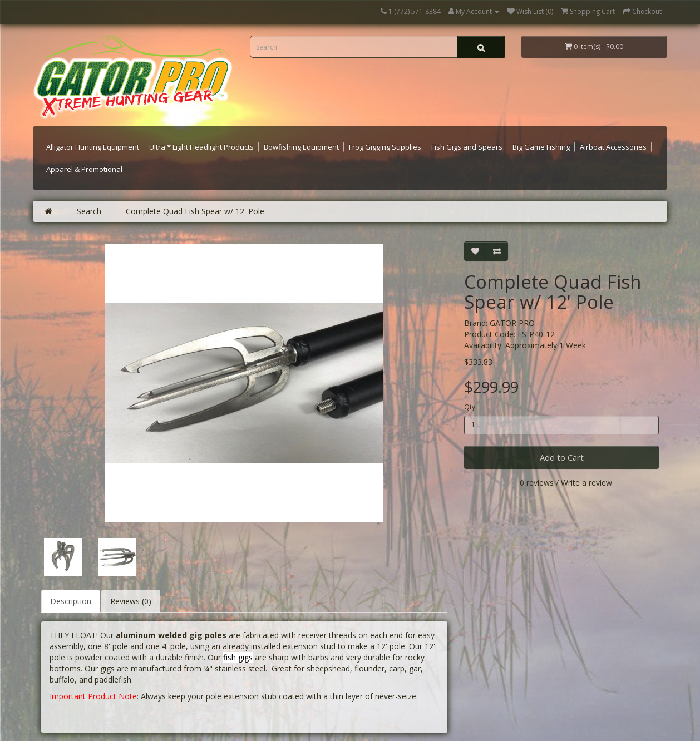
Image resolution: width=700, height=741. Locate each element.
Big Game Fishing (541, 147)
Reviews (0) (131, 601)
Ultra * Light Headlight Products (201, 147)
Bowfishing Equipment (301, 147)
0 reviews (537, 483)
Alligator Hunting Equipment (93, 147)
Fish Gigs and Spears (467, 147)
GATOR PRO (512, 323)
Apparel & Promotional (84, 169)
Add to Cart (562, 457)
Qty (470, 407)
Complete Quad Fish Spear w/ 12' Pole (195, 211)
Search (89, 211)
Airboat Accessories (613, 147)
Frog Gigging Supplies (385, 147)
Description (71, 601)
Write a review (586, 483)
